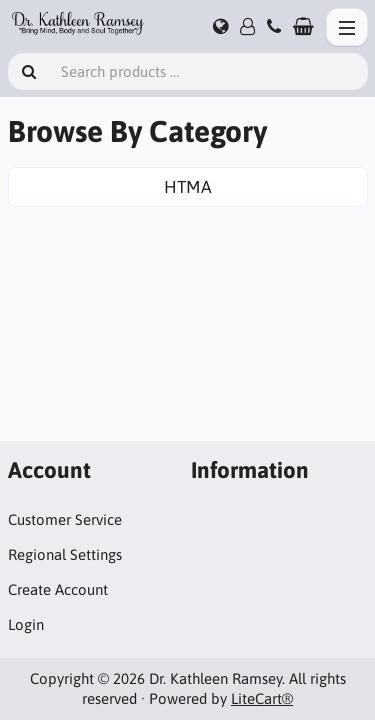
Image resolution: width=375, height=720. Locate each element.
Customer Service (65, 519)
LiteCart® (262, 698)
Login (26, 624)
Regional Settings (65, 554)
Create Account (58, 589)
